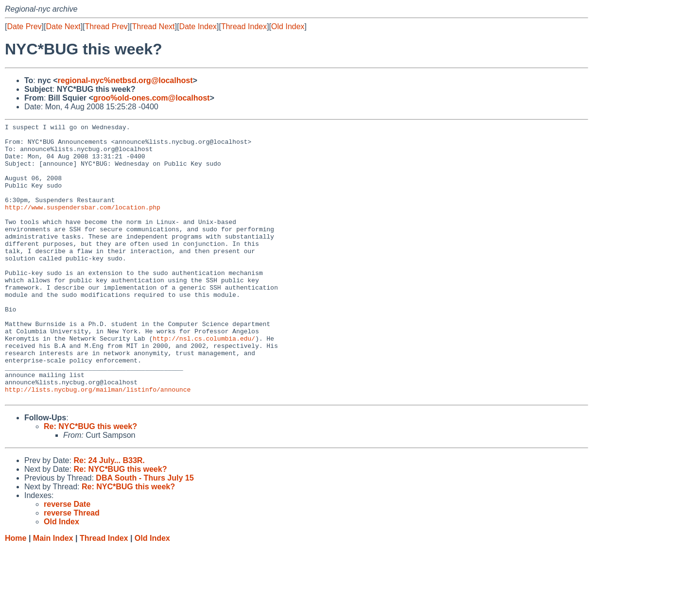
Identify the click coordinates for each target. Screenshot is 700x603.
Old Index (288, 26)
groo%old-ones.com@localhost (152, 98)
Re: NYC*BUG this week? (90, 482)
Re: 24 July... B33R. (109, 516)
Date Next (63, 26)
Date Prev (24, 26)
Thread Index (244, 26)
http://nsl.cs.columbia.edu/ (204, 382)
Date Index (198, 26)
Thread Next (153, 26)
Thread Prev (106, 26)
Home (16, 594)
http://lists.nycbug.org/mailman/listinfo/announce (98, 443)
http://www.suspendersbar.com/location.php (83, 224)
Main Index (53, 594)
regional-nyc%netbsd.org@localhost (125, 80)
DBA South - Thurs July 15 (145, 533)
